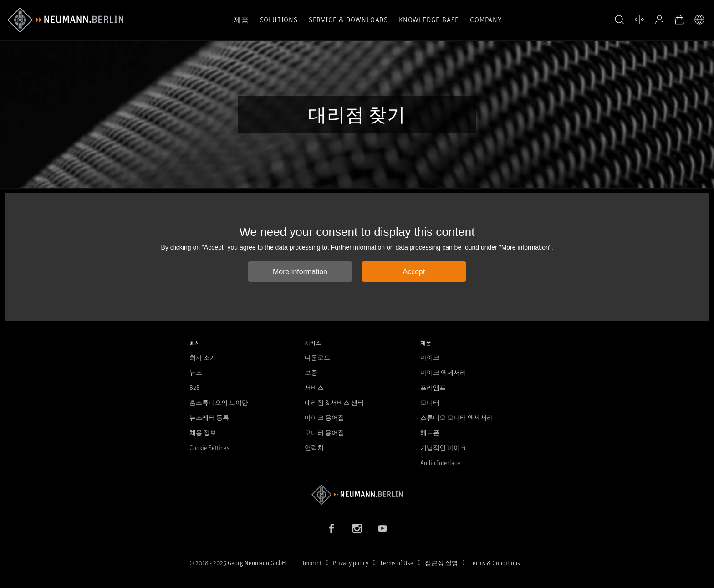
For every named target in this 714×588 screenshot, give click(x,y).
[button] (619, 20)
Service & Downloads (348, 20)
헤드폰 (430, 432)
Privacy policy (351, 563)
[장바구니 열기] (679, 20)
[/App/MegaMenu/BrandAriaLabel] (65, 20)
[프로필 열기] (659, 20)
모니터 (430, 402)
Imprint (312, 563)
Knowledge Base (429, 20)
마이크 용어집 (324, 417)
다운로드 (317, 357)
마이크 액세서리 (443, 372)
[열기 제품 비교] (639, 20)
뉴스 (196, 372)
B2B (195, 387)
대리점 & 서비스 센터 (334, 402)
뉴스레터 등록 (209, 417)
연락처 (314, 447)
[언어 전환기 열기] (699, 20)
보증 (311, 372)
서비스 (314, 387)
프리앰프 (433, 387)
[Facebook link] (331, 528)
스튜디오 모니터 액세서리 (457, 417)
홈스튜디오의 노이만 (219, 402)
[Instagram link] (357, 528)
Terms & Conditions (495, 563)
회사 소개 (203, 357)
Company (486, 20)
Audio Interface (440, 463)
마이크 (430, 357)
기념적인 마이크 (443, 447)
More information (300, 272)
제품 (241, 20)
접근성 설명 (441, 563)
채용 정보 (203, 432)
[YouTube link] (382, 528)
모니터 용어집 (324, 432)
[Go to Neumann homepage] (357, 494)
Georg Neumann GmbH (257, 563)
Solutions (279, 20)
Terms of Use (397, 563)
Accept (414, 272)
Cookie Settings (209, 447)
